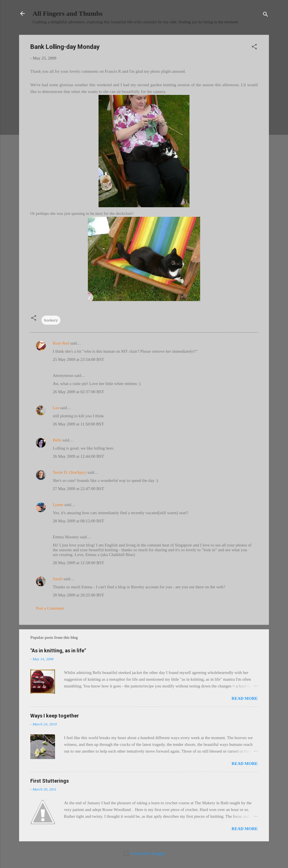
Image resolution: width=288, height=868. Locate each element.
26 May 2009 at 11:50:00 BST (78, 424)
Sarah (58, 579)
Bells (57, 440)
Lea (56, 408)
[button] (254, 48)
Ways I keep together (55, 716)
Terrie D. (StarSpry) (70, 472)
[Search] (266, 15)
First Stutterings (50, 781)
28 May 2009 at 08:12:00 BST (78, 521)
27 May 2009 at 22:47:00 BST (78, 489)
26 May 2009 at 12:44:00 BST (78, 456)
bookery (51, 320)
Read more (245, 698)
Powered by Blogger (144, 853)
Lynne (58, 505)
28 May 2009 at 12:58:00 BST (78, 563)
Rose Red (61, 343)
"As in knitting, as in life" (58, 651)
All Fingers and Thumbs (68, 13)
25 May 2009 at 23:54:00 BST (78, 359)
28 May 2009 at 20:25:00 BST (78, 595)
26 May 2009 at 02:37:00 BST (78, 392)
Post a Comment (50, 608)
